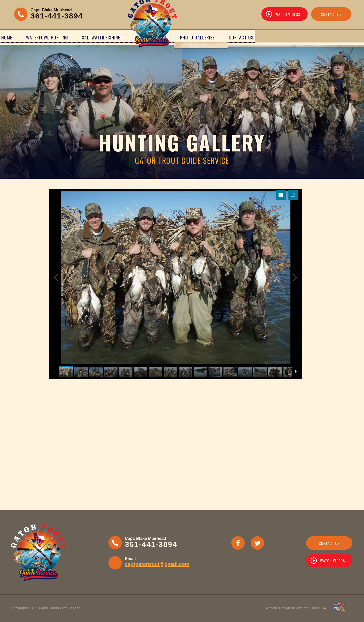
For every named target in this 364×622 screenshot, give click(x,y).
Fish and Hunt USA (311, 608)
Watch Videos (288, 14)
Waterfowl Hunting (70, 37)
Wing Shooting (236, 37)
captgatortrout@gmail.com (157, 564)
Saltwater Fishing (124, 37)
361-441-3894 (57, 16)
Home (29, 37)
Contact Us (331, 14)
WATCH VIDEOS (333, 561)
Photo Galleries (283, 37)
